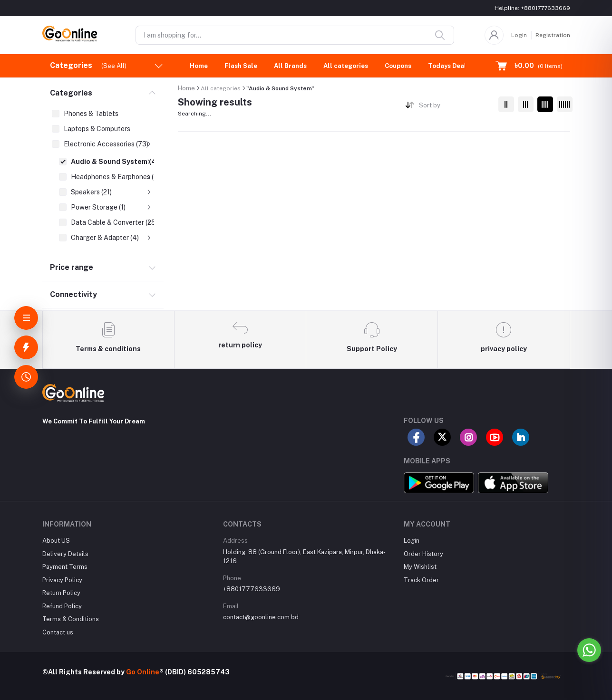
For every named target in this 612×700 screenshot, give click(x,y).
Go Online (143, 672)
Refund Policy (62, 606)
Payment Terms (65, 567)
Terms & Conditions (71, 619)
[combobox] (455, 107)
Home (199, 66)
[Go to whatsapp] (589, 650)
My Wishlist (420, 567)
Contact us (58, 632)
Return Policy (61, 593)
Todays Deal (447, 66)
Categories (71, 93)
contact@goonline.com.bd (261, 617)
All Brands (290, 66)
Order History (423, 554)
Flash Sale (241, 66)
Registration (553, 35)
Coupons (398, 66)
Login (519, 35)
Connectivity (73, 294)
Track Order (421, 580)
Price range (72, 267)
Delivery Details (65, 554)
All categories (346, 66)
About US (56, 541)
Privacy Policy (62, 580)
